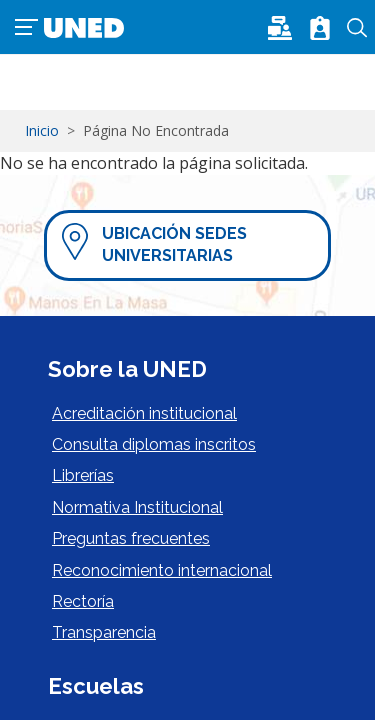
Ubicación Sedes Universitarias (174, 244)
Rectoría (83, 601)
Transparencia (104, 632)
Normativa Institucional (137, 507)
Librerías (83, 475)
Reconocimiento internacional (162, 570)
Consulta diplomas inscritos (154, 444)
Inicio (42, 130)
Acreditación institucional (144, 413)
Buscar (357, 28)
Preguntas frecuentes (131, 538)
